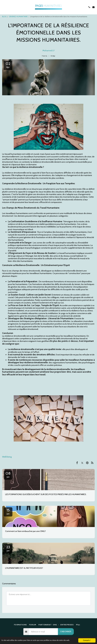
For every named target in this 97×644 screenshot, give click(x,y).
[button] (3, 7)
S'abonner (66, 631)
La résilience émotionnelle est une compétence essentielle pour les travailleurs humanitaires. (44, 336)
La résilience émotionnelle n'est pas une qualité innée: (35, 349)
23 (8, 548)
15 (8, 511)
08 (8, 475)
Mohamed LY (49, 51)
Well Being (7, 457)
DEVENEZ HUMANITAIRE (18, 17)
